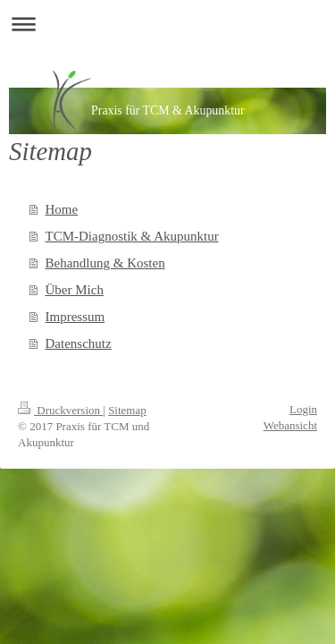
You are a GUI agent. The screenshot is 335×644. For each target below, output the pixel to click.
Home (62, 209)
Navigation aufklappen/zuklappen (167, 24)
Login (303, 409)
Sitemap (127, 410)
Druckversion (60, 410)
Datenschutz (79, 343)
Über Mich (75, 290)
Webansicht (290, 425)
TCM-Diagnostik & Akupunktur (132, 236)
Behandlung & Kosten (105, 263)
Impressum (75, 317)
